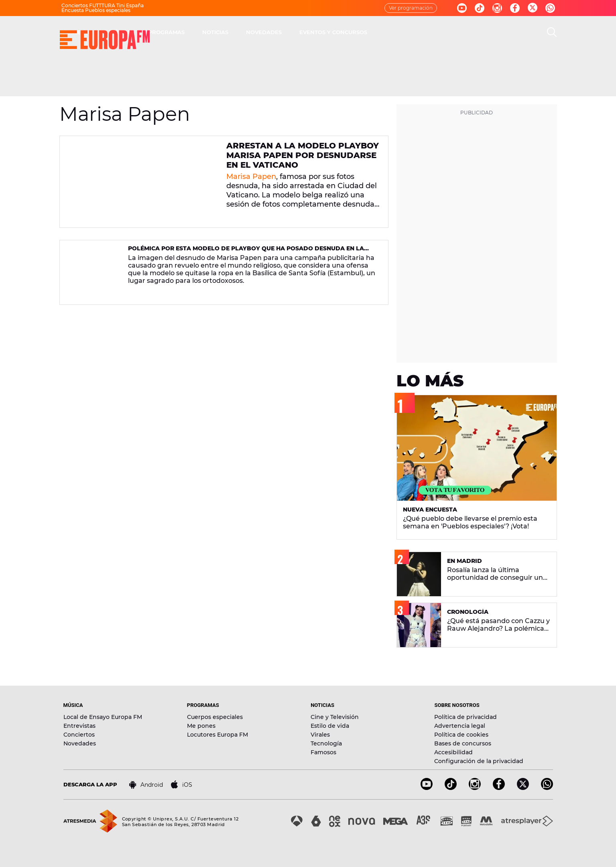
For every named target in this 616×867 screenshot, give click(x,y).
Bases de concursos (463, 743)
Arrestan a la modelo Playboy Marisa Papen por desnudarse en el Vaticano (303, 155)
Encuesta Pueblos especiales (96, 10)
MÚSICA (235, 32)
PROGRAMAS (281, 32)
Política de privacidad (466, 717)
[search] (552, 32)
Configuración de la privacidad (479, 761)
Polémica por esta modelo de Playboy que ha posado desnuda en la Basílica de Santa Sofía (246, 252)
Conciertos (79, 735)
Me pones (201, 726)
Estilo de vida (330, 726)
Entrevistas (79, 726)
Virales (320, 735)
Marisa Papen (251, 177)
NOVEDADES (378, 32)
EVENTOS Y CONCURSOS (448, 32)
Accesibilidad (453, 752)
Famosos (323, 752)
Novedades (80, 743)
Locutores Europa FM (218, 735)
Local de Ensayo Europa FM (103, 717)
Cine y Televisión (335, 717)
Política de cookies (461, 735)
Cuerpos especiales (215, 717)
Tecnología (326, 743)
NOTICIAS (330, 32)
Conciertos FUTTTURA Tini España (103, 5)
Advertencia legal (460, 726)
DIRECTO (194, 32)
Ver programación (411, 8)
